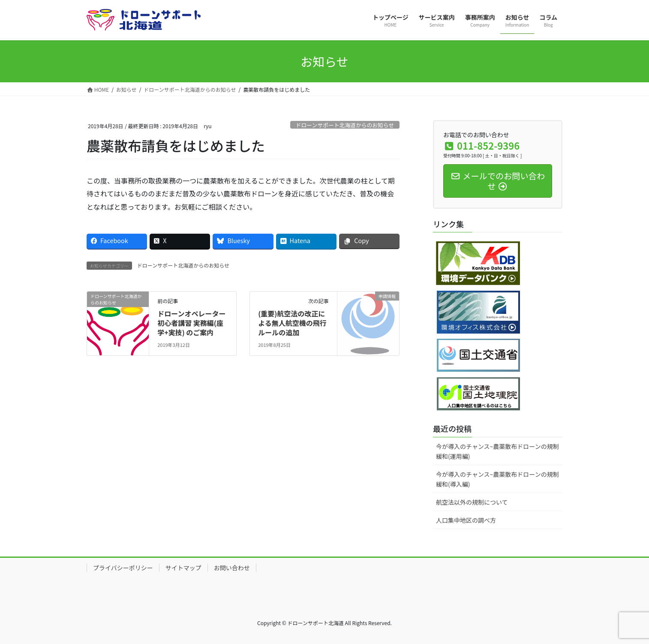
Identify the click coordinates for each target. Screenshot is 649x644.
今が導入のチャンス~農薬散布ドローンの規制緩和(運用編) (497, 451)
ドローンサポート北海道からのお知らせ (345, 125)
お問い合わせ (232, 568)
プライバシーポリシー (123, 568)
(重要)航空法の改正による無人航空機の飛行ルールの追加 (292, 323)
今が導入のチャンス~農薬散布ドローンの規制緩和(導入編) (497, 479)
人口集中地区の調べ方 (466, 520)
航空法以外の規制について (472, 502)
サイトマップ (183, 568)
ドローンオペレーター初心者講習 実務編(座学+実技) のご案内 (191, 323)
